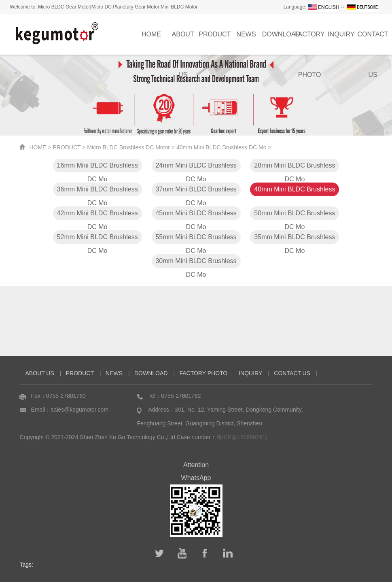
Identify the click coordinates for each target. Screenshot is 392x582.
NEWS (246, 34)
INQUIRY (341, 34)
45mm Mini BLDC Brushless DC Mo (196, 215)
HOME (151, 34)
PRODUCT (215, 34)
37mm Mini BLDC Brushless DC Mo (196, 191)
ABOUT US (183, 43)
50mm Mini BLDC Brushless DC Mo (295, 215)
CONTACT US (292, 373)
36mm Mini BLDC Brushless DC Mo (97, 191)
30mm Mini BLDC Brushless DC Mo (196, 263)
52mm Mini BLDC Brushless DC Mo (97, 239)
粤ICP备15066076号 (242, 437)
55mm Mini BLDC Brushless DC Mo (196, 239)
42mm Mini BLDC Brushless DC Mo (97, 215)
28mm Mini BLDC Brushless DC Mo (295, 167)
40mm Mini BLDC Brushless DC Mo (221, 147)
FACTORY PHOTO (310, 43)
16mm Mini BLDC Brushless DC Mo (97, 167)
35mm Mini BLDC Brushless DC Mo (295, 239)
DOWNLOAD (281, 34)
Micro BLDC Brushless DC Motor (128, 147)
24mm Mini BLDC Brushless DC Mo (196, 167)
